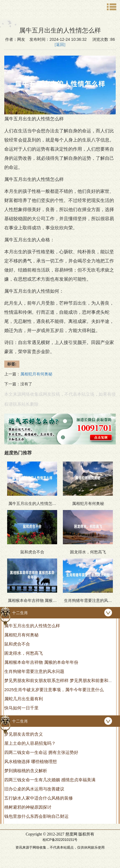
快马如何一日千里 (21, 708)
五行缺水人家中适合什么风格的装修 (39, 798)
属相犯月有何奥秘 (21, 635)
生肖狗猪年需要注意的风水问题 (34, 671)
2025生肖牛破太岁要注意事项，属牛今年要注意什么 (54, 690)
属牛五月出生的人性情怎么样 (32, 626)
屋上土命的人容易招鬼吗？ (30, 743)
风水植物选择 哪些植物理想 (31, 761)
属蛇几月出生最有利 (24, 699)
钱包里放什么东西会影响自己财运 (36, 816)
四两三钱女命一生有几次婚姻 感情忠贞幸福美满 (50, 780)
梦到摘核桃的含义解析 (26, 771)
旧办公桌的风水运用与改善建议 (34, 789)
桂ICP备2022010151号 (60, 840)
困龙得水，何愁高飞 (24, 653)
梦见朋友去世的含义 (24, 734)
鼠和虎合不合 (17, 644)
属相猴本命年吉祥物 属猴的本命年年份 (41, 662)
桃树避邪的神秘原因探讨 (28, 807)
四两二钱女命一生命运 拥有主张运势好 (41, 752)
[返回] (60, 45)
